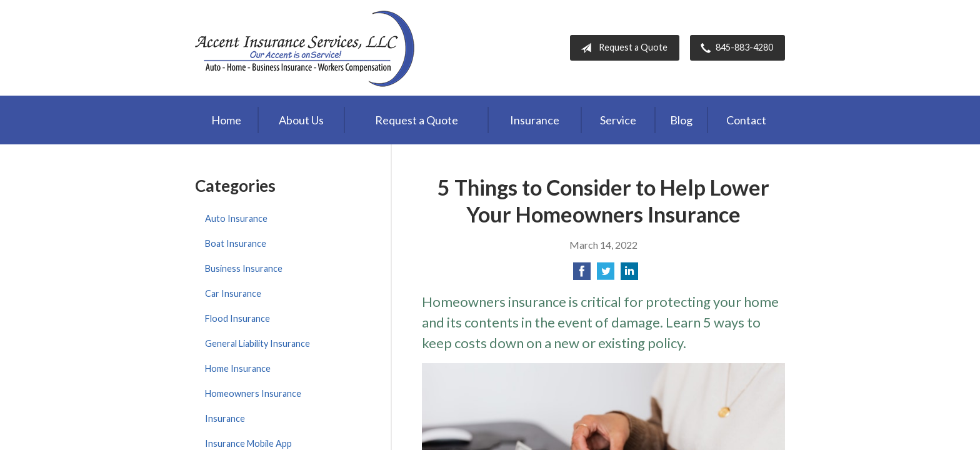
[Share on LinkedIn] (629, 275)
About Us (301, 120)
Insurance (535, 120)
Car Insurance (233, 293)
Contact (746, 120)
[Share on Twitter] (606, 275)
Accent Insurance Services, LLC (306, 48)
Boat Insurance (236, 243)
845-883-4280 (734, 48)
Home (226, 120)
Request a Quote (622, 48)
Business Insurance (244, 268)
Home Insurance (238, 368)
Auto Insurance (236, 218)
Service (618, 120)
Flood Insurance (237, 318)
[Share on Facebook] (582, 275)
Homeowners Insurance (253, 393)
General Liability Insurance (257, 343)
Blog (681, 120)
